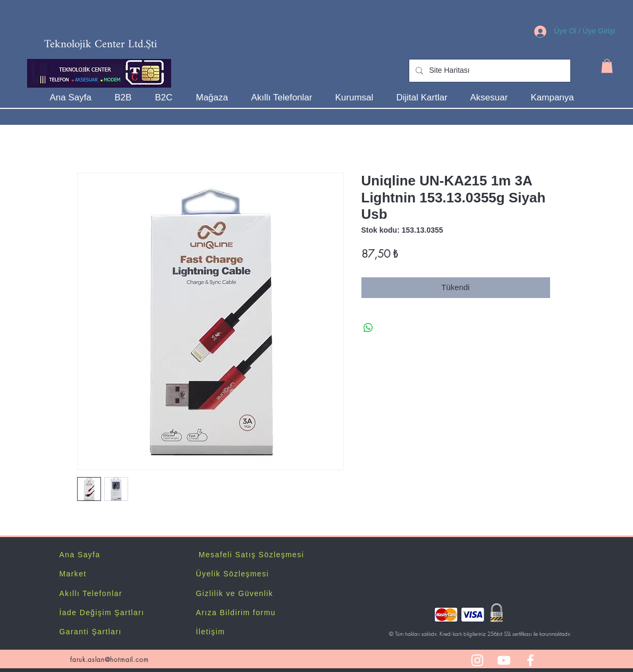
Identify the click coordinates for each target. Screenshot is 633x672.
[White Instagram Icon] (477, 660)
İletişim (211, 632)
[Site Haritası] (489, 71)
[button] (607, 66)
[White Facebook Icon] (530, 660)
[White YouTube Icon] (504, 660)
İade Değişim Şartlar (101, 613)
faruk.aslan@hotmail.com (109, 660)
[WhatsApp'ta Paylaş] (368, 328)
